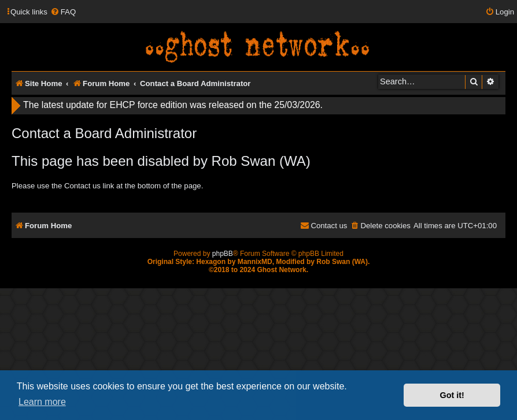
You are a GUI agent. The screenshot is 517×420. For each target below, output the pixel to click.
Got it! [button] (452, 395)
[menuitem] (63, 12)
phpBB (223, 254)
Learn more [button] (42, 402)
